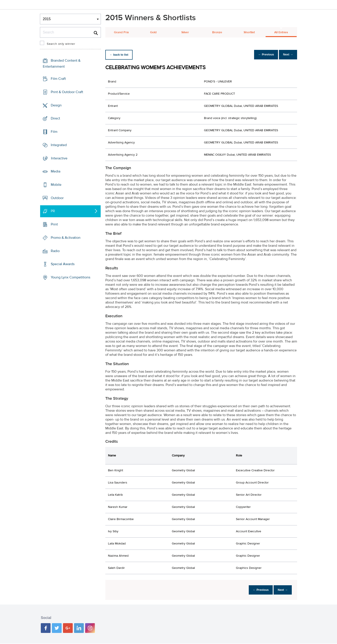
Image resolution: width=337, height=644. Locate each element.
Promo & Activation (66, 238)
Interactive (59, 158)
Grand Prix (121, 32)
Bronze (217, 32)
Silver (185, 32)
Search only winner (61, 44)
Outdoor (57, 198)
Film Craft (58, 79)
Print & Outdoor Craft (67, 92)
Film (54, 132)
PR (53, 211)
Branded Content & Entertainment (62, 64)
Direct (55, 118)
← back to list (120, 55)
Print (54, 224)
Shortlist (249, 32)
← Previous (263, 55)
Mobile (56, 185)
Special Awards (63, 264)
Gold (153, 32)
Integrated (59, 145)
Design (56, 105)
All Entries (281, 32)
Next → (287, 55)
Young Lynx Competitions (71, 277)
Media (56, 171)
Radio (55, 251)
